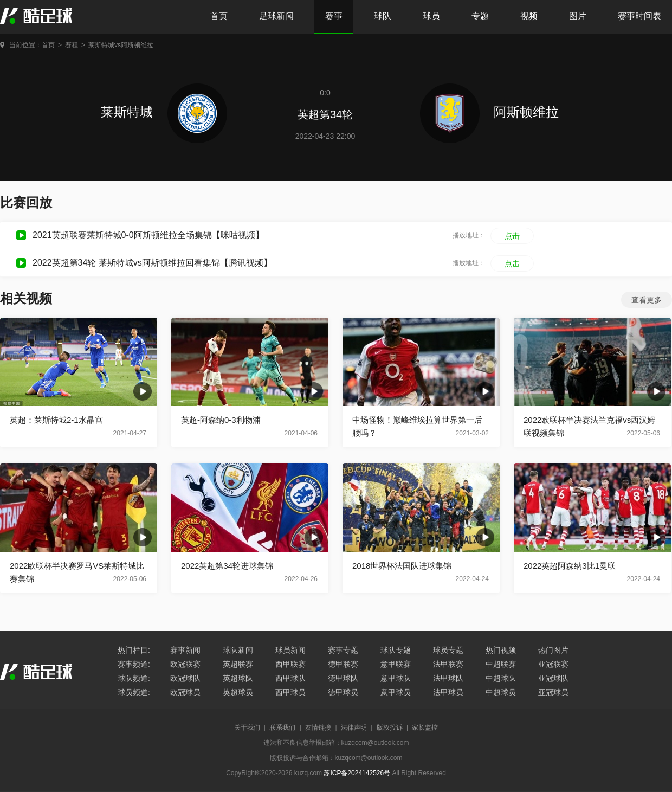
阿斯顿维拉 (489, 112)
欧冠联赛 (185, 664)
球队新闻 (238, 650)
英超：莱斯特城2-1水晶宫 (56, 420)
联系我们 (282, 727)
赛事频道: (134, 664)
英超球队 (238, 678)
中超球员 (501, 692)
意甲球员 (396, 692)
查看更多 (647, 300)
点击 (512, 236)
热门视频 (501, 650)
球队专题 (396, 650)
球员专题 (448, 650)
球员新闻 (290, 650)
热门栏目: (134, 650)
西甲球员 (290, 692)
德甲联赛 (343, 664)
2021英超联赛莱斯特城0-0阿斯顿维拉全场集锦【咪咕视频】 (148, 235)
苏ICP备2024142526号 (357, 773)
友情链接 (318, 727)
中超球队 (501, 678)
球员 (431, 16)
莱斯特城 (164, 112)
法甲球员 (448, 692)
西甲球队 (290, 678)
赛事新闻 (185, 650)
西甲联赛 (290, 664)
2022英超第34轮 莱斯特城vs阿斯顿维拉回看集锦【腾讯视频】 (152, 263)
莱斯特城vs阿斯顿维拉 (121, 45)
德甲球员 (343, 692)
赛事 (334, 16)
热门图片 (553, 650)
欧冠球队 (185, 678)
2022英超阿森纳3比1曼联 (570, 566)
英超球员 (238, 692)
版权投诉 (390, 727)
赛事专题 (343, 650)
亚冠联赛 (553, 664)
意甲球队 (396, 678)
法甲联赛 (448, 664)
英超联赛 (238, 664)
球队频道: (134, 678)
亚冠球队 (553, 678)
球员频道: (134, 692)
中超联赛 (501, 664)
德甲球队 (343, 678)
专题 (480, 16)
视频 (529, 16)
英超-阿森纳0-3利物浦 (221, 420)
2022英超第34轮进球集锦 (227, 566)
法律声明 (354, 727)
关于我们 (247, 727)
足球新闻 (276, 16)
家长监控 (425, 727)
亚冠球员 (553, 692)
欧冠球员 (185, 692)
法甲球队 (448, 678)
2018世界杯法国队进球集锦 (402, 566)
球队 (383, 16)
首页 (219, 16)
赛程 (72, 45)
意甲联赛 (396, 664)
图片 (578, 16)
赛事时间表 (639, 16)
